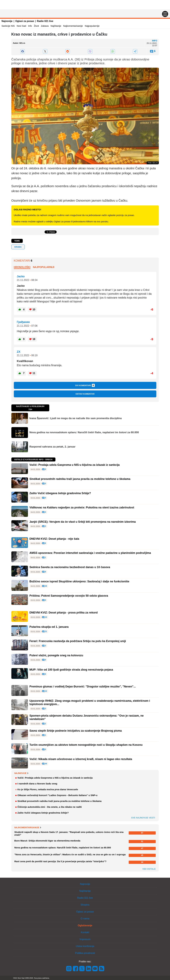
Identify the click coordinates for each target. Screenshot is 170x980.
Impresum (85, 939)
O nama (85, 919)
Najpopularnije (92, 26)
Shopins (85, 905)
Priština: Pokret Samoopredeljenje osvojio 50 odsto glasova (69, 596)
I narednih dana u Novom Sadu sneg (37, 784)
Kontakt (85, 932)
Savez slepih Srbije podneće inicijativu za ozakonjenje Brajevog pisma (76, 731)
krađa (18, 247)
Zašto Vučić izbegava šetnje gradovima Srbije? (60, 493)
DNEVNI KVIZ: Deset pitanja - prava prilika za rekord (64, 613)
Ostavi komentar (85, 394)
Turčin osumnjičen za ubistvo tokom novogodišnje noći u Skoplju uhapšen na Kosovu (86, 745)
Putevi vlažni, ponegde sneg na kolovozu (56, 655)
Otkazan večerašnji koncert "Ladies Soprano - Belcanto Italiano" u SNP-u (58, 795)
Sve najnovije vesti (143, 818)
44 (45, 764)
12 (45, 691)
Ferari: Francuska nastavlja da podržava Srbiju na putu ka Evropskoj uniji (78, 641)
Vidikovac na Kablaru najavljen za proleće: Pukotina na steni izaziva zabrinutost (82, 507)
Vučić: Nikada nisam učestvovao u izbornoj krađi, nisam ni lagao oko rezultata (81, 759)
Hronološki (22, 267)
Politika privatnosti (85, 953)
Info (30, 26)
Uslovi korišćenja (85, 946)
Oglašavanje (85, 925)
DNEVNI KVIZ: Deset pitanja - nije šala (54, 539)
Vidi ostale (149, 869)
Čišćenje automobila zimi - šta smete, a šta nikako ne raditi (50, 807)
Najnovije (7, 21)
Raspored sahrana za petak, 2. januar (53, 447)
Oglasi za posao (25, 21)
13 (45, 617)
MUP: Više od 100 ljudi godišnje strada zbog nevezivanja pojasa (71, 670)
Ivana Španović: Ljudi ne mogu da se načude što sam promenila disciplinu (76, 418)
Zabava (45, 26)
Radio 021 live (45, 21)
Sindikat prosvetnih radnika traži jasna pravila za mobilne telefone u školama (80, 479)
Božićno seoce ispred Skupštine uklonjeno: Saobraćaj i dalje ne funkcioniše (79, 581)
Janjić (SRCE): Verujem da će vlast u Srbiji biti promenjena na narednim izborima (83, 522)
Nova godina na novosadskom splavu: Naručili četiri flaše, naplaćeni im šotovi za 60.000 (84, 432)
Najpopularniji (44, 267)
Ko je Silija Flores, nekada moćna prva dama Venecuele (48, 789)
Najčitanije (56, 26)
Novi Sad (21, 26)
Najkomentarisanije (73, 26)
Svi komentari (85, 385)
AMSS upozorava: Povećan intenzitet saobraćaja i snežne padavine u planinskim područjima (90, 553)
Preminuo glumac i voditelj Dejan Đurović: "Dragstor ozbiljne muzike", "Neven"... (83, 687)
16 (45, 586)
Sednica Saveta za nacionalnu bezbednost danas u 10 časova (70, 567)
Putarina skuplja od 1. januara (49, 627)
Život (36, 26)
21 (45, 632)
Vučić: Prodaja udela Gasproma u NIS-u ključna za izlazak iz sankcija (75, 465)
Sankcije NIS (8, 26)
